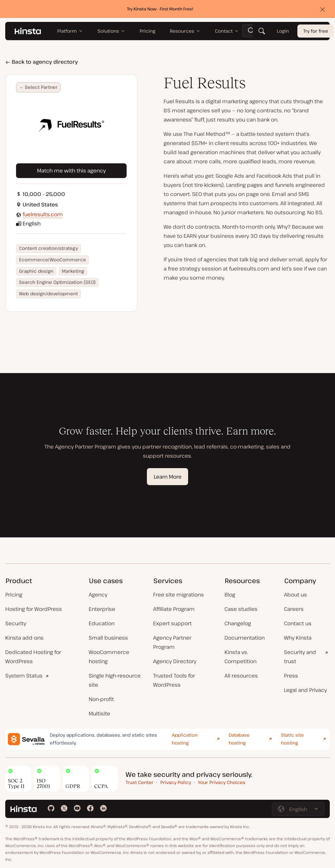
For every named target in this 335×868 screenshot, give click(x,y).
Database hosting (239, 739)
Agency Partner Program (172, 642)
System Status (24, 676)
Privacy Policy (176, 782)
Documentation (245, 638)
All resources (241, 676)
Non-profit (101, 699)
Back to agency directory (42, 62)
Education (102, 623)
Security (16, 623)
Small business (108, 638)
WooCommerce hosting (109, 657)
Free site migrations (178, 595)
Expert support (172, 623)
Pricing (14, 595)
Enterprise (102, 609)
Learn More (168, 477)
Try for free (316, 31)
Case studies (241, 609)
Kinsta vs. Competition (240, 657)
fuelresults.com (43, 214)
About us (295, 595)
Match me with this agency (71, 171)
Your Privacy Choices (222, 782)
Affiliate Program (174, 609)
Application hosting (185, 739)
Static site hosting (292, 739)
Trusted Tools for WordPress (174, 680)
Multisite (99, 713)
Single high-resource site (115, 680)
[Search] (262, 31)
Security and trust (300, 657)
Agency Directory (175, 661)
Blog (230, 595)
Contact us (298, 623)
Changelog (238, 623)
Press (291, 676)
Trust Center (140, 782)
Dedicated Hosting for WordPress (33, 657)
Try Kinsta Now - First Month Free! (160, 9)
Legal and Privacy (305, 690)
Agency (98, 595)
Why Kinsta (298, 638)
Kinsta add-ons (24, 638)
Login (283, 31)
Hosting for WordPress (34, 609)
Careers (294, 609)
